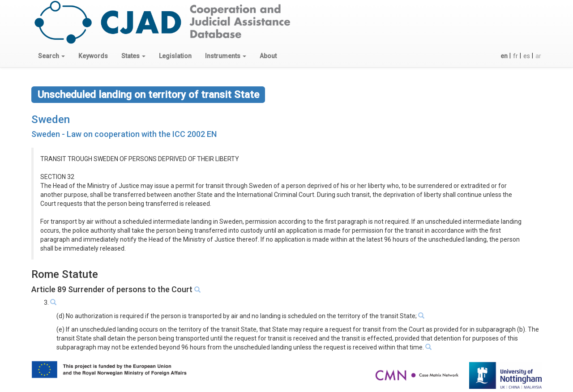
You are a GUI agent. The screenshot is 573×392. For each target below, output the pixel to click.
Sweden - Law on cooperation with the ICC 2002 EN (124, 134)
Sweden (51, 119)
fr (515, 56)
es (527, 56)
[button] (51, 56)
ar (538, 56)
